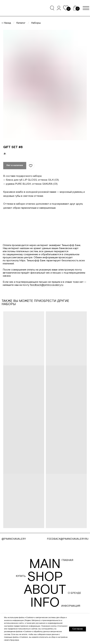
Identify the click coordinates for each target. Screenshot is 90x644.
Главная (67, 560)
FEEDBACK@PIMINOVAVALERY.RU (68, 539)
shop (45, 577)
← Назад (6, 23)
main (45, 564)
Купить (21, 576)
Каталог (21, 23)
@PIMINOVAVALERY (14, 539)
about (45, 590)
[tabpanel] (45, 268)
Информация (71, 606)
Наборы (36, 23)
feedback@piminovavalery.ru (47, 285)
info (45, 603)
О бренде (74, 593)
